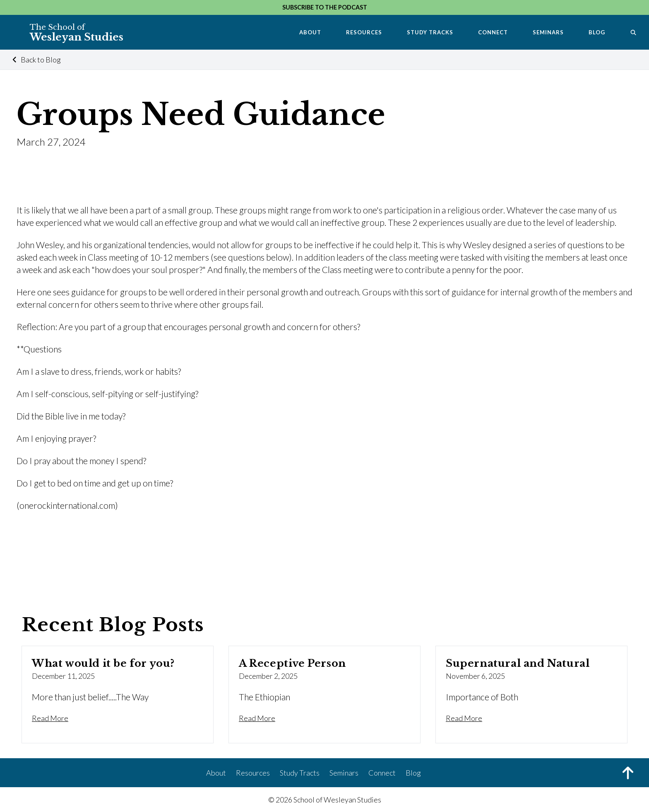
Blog (597, 32)
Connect (493, 32)
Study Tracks (430, 32)
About (310, 32)
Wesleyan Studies (77, 33)
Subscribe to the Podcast (325, 7)
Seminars (548, 32)
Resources (364, 32)
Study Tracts (300, 773)
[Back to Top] (628, 774)
